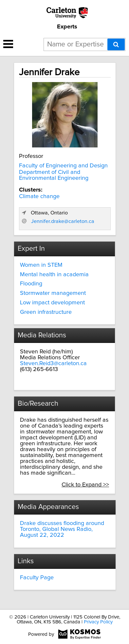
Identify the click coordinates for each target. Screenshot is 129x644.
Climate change (39, 196)
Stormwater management (53, 293)
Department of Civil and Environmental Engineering (54, 175)
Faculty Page (37, 578)
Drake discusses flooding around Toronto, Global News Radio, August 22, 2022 (62, 529)
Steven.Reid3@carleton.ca (53, 364)
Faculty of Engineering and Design (63, 166)
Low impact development (52, 303)
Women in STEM (41, 265)
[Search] (116, 44)
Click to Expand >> (85, 485)
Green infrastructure (46, 312)
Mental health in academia (54, 275)
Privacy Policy (98, 622)
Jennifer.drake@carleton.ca (63, 221)
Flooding (31, 284)
